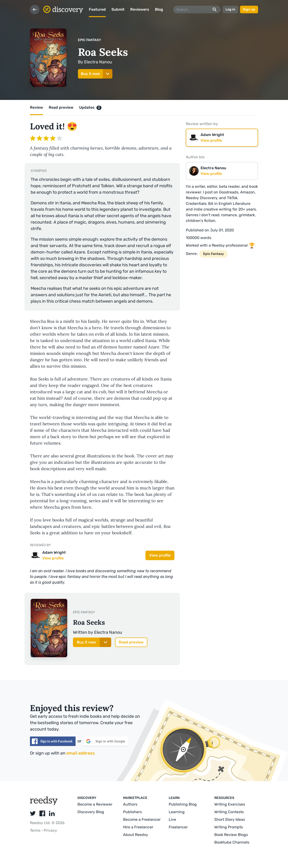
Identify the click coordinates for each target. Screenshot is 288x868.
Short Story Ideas (230, 819)
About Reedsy (136, 835)
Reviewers (140, 9)
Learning (177, 812)
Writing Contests (229, 812)
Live (172, 819)
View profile (160, 555)
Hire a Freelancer (138, 827)
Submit (118, 9)
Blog (159, 9)
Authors (130, 804)
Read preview (61, 107)
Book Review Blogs (231, 835)
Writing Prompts (229, 827)
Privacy (50, 830)
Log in (230, 9)
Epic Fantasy (89, 40)
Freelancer (178, 827)
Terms (36, 830)
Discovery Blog (91, 812)
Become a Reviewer (95, 804)
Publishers (132, 812)
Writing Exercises (230, 804)
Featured (97, 9)
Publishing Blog (183, 804)
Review (36, 107)
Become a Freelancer (142, 819)
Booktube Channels (232, 842)
